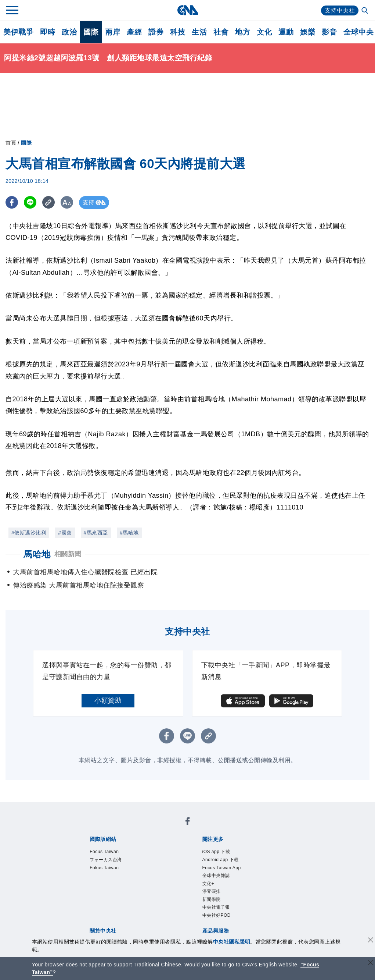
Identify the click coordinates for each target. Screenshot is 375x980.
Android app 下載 (221, 860)
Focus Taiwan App (222, 868)
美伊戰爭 (18, 32)
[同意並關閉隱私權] (371, 941)
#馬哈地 (129, 533)
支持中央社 (340, 10)
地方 (243, 32)
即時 (48, 32)
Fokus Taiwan (104, 868)
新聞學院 (212, 899)
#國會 (65, 533)
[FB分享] (12, 203)
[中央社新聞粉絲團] (188, 822)
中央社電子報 (216, 907)
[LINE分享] (31, 203)
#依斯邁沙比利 (29, 533)
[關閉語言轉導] (371, 964)
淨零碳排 (212, 891)
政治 (69, 32)
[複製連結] (49, 203)
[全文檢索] (365, 11)
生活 (199, 32)
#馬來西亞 (96, 533)
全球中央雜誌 (216, 876)
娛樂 (308, 32)
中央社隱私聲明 (232, 942)
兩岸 (113, 32)
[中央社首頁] (187, 10)
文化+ (208, 884)
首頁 (11, 143)
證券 (156, 32)
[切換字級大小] (68, 203)
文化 (264, 32)
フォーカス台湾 (106, 860)
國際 (91, 32)
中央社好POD (217, 915)
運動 (286, 32)
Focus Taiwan (104, 852)
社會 (221, 32)
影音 (329, 32)
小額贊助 (108, 700)
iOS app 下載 (216, 852)
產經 (134, 32)
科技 (178, 32)
